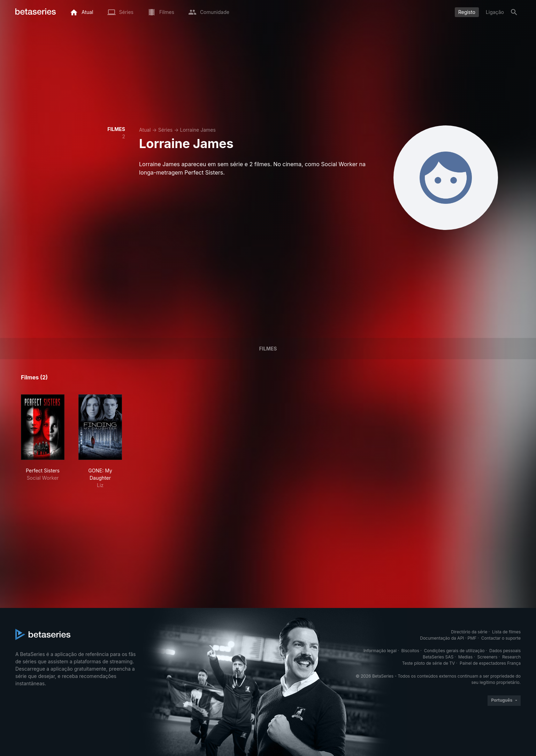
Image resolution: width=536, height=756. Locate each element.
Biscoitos (410, 651)
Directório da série (469, 632)
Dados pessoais (505, 651)
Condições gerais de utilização (454, 651)
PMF (472, 638)
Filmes (268, 349)
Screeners (488, 657)
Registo (467, 12)
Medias (465, 657)
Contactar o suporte (501, 638)
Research (511, 657)
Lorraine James (198, 130)
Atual (145, 130)
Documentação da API (442, 638)
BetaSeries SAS (438, 657)
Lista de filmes (506, 632)
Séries (166, 130)
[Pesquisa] (514, 12)
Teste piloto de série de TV (429, 663)
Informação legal (380, 651)
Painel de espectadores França (490, 663)
